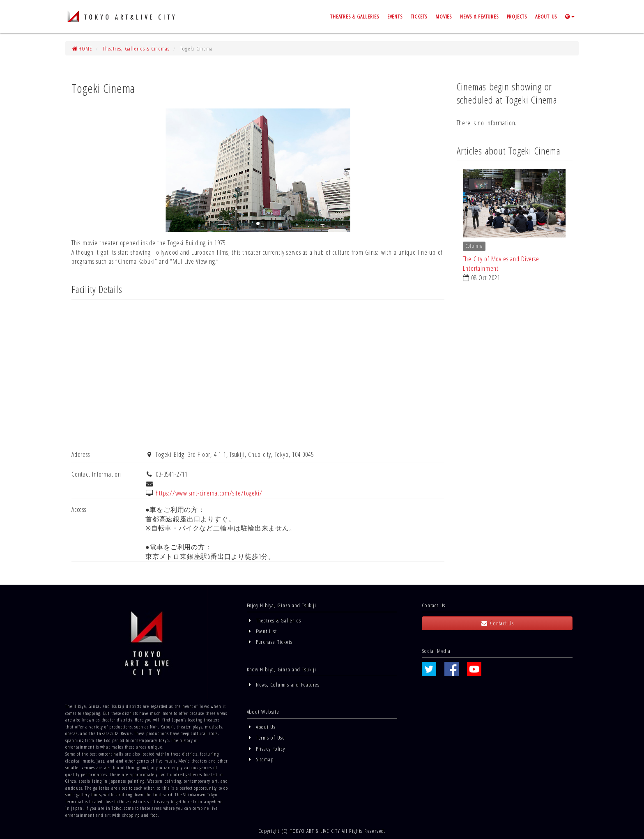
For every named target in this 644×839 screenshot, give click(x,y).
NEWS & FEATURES (479, 16)
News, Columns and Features (283, 684)
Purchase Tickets (270, 642)
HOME (82, 48)
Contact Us (497, 623)
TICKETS (419, 16)
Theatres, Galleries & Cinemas (136, 48)
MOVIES (444, 16)
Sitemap (260, 759)
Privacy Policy (266, 748)
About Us (261, 727)
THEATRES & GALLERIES (355, 16)
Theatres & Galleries (274, 620)
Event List (262, 631)
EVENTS (395, 16)
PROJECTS (517, 16)
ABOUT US (546, 16)
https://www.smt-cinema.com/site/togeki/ (209, 493)
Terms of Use (266, 737)
